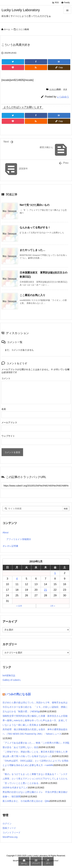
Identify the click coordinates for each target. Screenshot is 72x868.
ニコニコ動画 (23, 29)
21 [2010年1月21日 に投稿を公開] (46, 590)
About (6, 533)
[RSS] (36, 67)
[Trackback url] (36, 486)
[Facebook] (36, 62)
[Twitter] (13, 62)
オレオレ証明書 (10, 546)
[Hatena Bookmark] (59, 62)
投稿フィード (9, 828)
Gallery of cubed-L (12, 680)
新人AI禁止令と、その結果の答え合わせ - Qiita (26, 801)
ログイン (7, 824)
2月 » (53, 606)
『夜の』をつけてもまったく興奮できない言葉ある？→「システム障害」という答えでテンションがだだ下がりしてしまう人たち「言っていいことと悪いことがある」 (35, 779)
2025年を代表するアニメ (15, 788)
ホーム (7, 29)
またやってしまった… (32, 250)
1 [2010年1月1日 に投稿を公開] (55, 573)
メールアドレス (9, 422)
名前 (4, 409)
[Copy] (59, 67)
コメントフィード (12, 832)
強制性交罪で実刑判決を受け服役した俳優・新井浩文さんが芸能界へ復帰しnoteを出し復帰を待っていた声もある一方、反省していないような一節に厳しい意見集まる (35, 720)
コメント (6, 378)
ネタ (65, 89)
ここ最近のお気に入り (32, 295)
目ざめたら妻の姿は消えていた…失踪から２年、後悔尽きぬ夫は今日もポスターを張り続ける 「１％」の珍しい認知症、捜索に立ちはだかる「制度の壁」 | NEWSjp (35, 707)
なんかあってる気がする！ (35, 227)
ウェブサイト (8, 436)
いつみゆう (63, 97)
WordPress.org (10, 837)
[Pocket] (13, 67)
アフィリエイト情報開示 (19, 539)
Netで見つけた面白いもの (35, 205)
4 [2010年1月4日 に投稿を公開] (17, 579)
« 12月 (19, 606)
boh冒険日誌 (9, 675)
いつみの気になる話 (18, 694)
